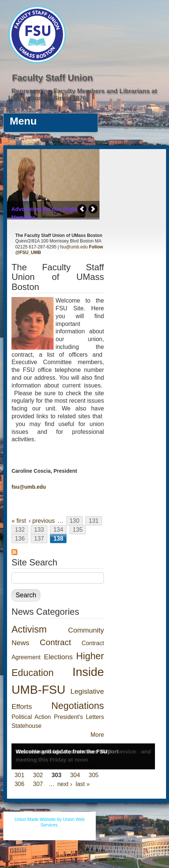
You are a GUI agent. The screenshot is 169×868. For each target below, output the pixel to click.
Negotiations (78, 706)
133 (39, 530)
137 (39, 539)
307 (38, 784)
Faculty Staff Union (52, 78)
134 (58, 530)
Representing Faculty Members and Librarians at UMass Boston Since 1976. (82, 95)
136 (20, 539)
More (97, 735)
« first (19, 521)
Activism (29, 629)
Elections (58, 657)
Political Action (31, 717)
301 (19, 775)
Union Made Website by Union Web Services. (50, 822)
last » (82, 784)
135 (78, 530)
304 (75, 775)
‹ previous (42, 521)
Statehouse (26, 726)
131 (94, 521)
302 (38, 775)
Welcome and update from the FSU (61, 751)
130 (75, 521)
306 (19, 784)
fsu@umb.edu (74, 247)
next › (65, 784)
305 (94, 775)
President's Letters (79, 717)
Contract (56, 642)
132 (20, 530)
